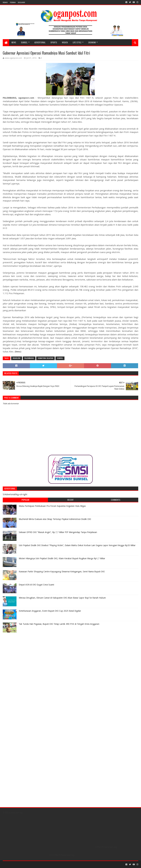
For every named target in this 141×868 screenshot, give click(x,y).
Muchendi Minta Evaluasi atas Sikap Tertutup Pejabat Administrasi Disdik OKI (55, 519)
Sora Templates (20, 864)
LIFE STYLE (77, 42)
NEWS (14, 42)
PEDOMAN (13, 2)
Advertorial (40, 42)
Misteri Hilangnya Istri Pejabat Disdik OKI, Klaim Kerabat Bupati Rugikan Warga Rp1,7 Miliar (62, 558)
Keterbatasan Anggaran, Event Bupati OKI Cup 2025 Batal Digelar (50, 611)
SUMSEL (24, 42)
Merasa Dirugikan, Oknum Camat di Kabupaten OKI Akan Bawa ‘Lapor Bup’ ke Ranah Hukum (62, 598)
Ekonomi (92, 42)
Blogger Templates (37, 864)
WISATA (65, 42)
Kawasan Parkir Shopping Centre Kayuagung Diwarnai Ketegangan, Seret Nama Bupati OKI (62, 572)
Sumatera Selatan (45, 358)
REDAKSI (5, 2)
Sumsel (60, 358)
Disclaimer (21, 2)
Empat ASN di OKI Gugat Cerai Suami (36, 585)
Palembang (29, 358)
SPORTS (54, 42)
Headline (17, 358)
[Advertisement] (22, 653)
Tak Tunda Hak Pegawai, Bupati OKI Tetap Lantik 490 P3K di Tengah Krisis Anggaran (59, 624)
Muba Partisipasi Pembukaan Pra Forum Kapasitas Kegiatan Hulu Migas (52, 506)
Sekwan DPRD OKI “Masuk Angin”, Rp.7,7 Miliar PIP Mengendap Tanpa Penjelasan (58, 532)
